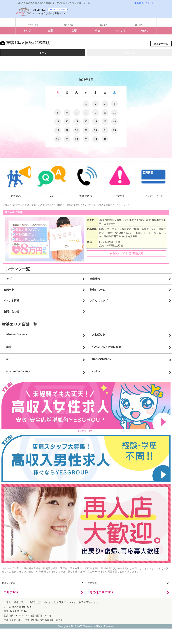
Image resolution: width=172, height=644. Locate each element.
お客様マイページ (144, 3)
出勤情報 (95, 280)
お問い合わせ (11, 313)
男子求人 (139, 25)
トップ (27, 31)
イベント (121, 31)
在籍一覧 (9, 291)
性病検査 (92, 584)
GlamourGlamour (17, 336)
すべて (43, 54)
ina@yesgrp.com (21, 608)
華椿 (9, 348)
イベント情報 (11, 302)
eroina (96, 373)
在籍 (74, 31)
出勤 (50, 31)
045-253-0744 (18, 613)
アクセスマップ (99, 302)
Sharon (18, 373)
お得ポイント (33, 25)
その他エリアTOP (102, 594)
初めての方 (69, 25)
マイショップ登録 (58, 10)
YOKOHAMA (107, 348)
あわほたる (99, 336)
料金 (98, 31)
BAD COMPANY (102, 361)
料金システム (97, 291)
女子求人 (104, 25)
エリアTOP (11, 594)
